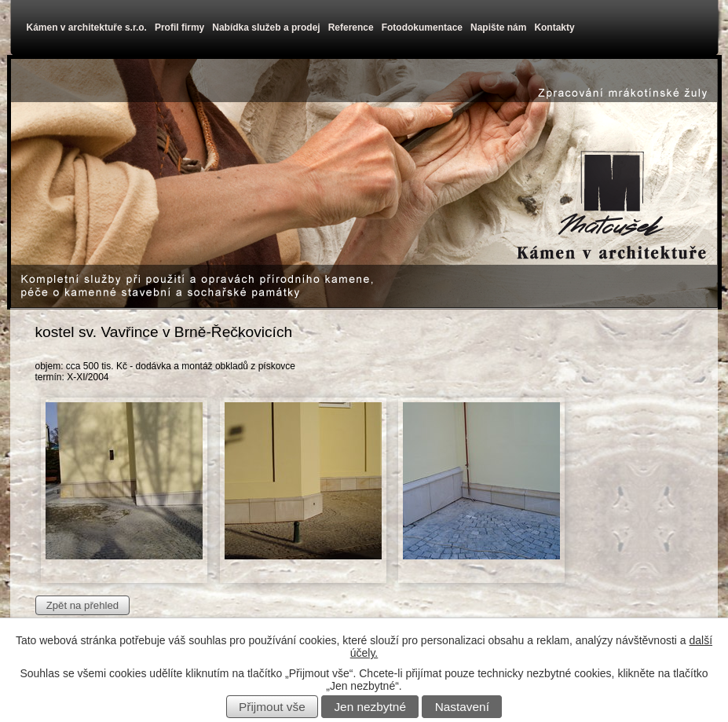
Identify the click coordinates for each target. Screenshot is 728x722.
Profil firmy (179, 27)
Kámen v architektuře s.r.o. (87, 27)
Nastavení (462, 707)
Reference (351, 27)
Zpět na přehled (82, 605)
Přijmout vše (272, 707)
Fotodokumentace (422, 27)
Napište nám (498, 27)
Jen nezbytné (370, 707)
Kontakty (554, 27)
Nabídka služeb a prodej (266, 27)
